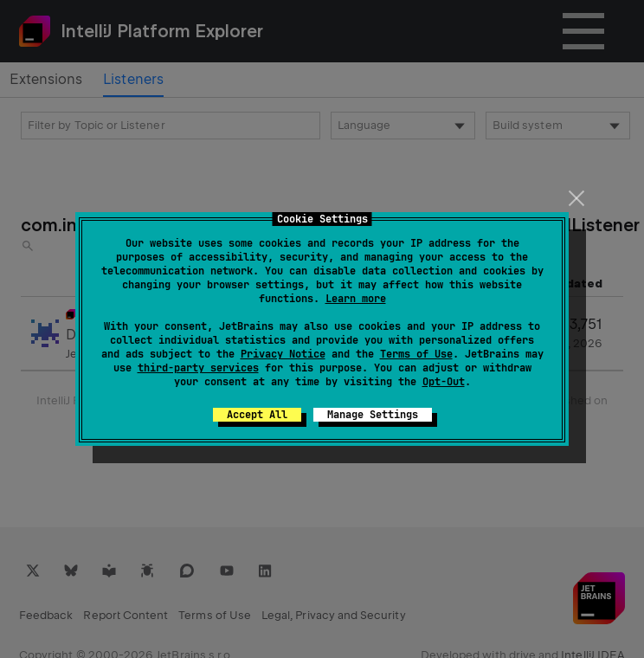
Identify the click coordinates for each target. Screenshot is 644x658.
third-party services (198, 368)
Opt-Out (444, 382)
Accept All (257, 415)
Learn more (356, 299)
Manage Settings (373, 415)
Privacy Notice (283, 354)
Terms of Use (416, 354)
